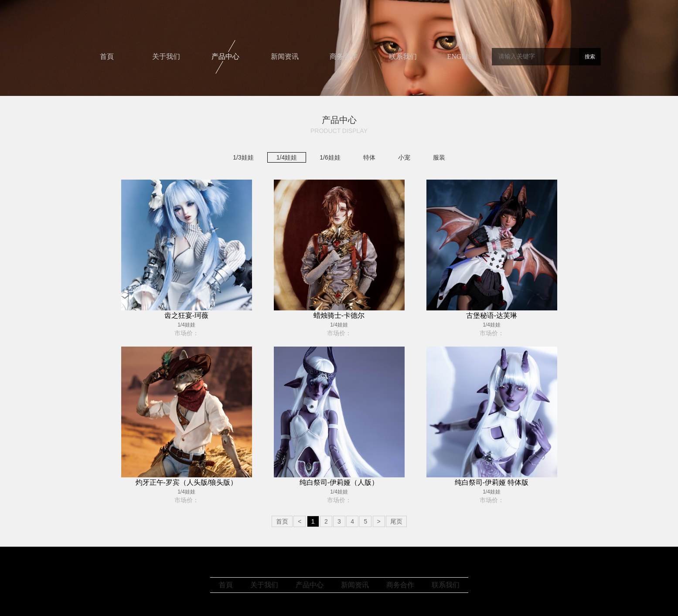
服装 (439, 157)
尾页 (396, 521)
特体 (369, 157)
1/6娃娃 (330, 157)
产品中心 (225, 56)
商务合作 (344, 56)
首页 (282, 521)
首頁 (107, 56)
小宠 (404, 157)
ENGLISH (462, 56)
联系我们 (403, 56)
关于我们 (166, 56)
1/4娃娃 (287, 157)
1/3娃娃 (243, 157)
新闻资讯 (285, 56)
